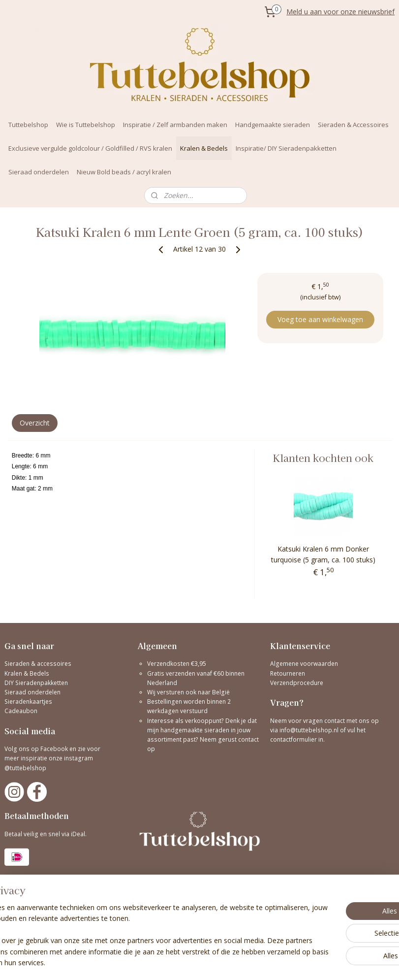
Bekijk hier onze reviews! (39, 899)
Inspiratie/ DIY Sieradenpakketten (286, 148)
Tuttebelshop (28, 125)
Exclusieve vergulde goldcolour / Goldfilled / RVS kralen (90, 148)
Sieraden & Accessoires (353, 125)
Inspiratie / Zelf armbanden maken (175, 125)
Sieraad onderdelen (39, 172)
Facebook (54, 749)
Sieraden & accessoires (38, 664)
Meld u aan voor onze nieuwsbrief (340, 12)
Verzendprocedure (297, 683)
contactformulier (294, 739)
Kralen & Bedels (204, 148)
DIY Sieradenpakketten (36, 683)
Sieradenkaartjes (28, 702)
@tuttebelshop (26, 768)
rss (263, 962)
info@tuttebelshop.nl (309, 730)
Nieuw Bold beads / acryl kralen (124, 172)
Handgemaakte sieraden (273, 125)
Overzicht (35, 423)
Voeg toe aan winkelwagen (320, 319)
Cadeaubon (21, 711)
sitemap (243, 962)
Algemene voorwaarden (304, 664)
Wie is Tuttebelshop (86, 125)
